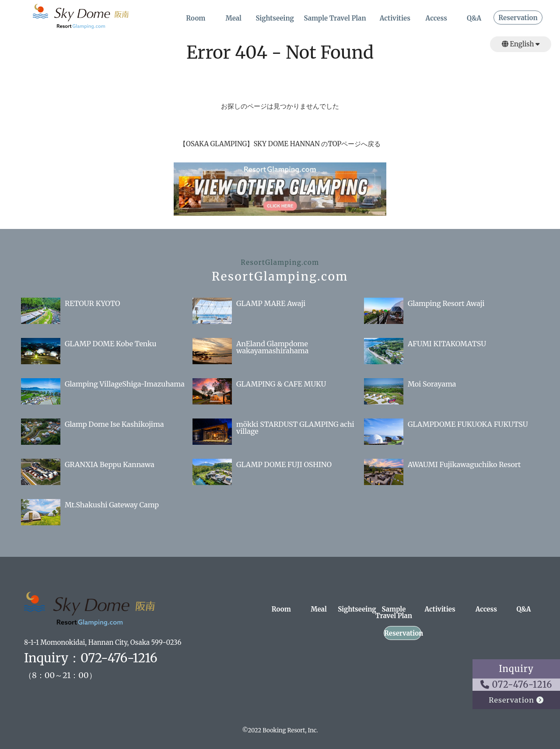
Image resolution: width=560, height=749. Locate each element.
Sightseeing (275, 19)
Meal (233, 19)
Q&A (474, 19)
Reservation (518, 18)
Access (436, 19)
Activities (395, 19)
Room (196, 19)
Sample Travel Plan (335, 19)
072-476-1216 (516, 684)
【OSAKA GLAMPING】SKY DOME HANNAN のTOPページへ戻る (280, 144)
